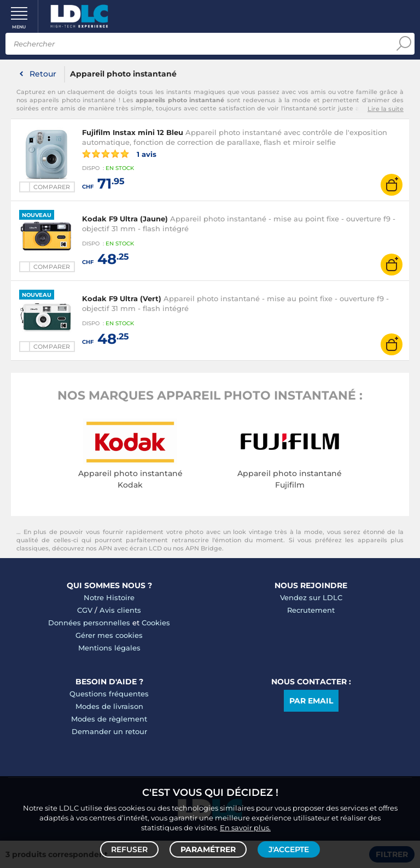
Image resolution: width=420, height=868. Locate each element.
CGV (85, 610)
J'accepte (289, 849)
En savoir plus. (245, 828)
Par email (311, 701)
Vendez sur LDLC (311, 597)
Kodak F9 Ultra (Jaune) (125, 219)
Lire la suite (386, 109)
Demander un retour (109, 731)
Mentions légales (109, 648)
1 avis (119, 154)
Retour (43, 74)
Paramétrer (208, 849)
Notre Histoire (109, 597)
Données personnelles (89, 623)
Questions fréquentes (109, 694)
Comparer (52, 187)
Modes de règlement (109, 719)
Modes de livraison (109, 706)
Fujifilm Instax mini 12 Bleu (133, 132)
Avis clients (120, 610)
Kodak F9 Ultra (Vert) (122, 298)
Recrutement (311, 610)
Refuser (129, 849)
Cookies (156, 623)
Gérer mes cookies (109, 635)
